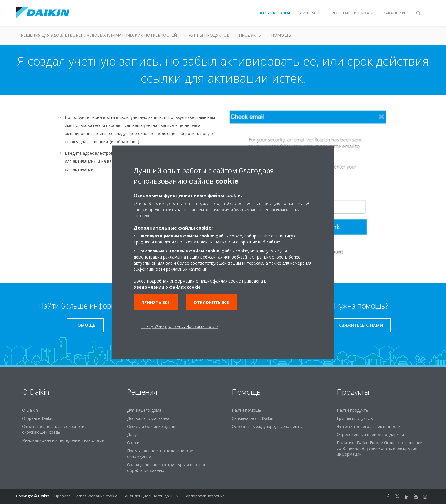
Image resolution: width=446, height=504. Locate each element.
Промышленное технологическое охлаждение (160, 454)
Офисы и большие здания (152, 426)
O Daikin (30, 410)
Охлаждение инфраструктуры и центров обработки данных (167, 467)
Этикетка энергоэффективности (369, 426)
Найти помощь (246, 410)
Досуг (133, 434)
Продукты (250, 35)
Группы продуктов (208, 35)
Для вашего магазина (148, 418)
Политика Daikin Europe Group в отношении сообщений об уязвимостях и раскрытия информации (380, 448)
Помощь (281, 35)
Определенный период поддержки (370, 434)
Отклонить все (211, 302)
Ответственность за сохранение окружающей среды (54, 429)
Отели (133, 443)
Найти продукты (353, 410)
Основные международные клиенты (267, 426)
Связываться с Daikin (253, 418)
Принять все (156, 302)
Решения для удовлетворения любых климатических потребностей (99, 35)
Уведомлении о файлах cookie (167, 287)
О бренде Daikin (38, 418)
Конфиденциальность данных (151, 496)
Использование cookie (97, 496)
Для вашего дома (144, 410)
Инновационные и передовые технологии (63, 440)
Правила (62, 496)
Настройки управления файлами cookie (180, 327)
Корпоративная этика (204, 496)
